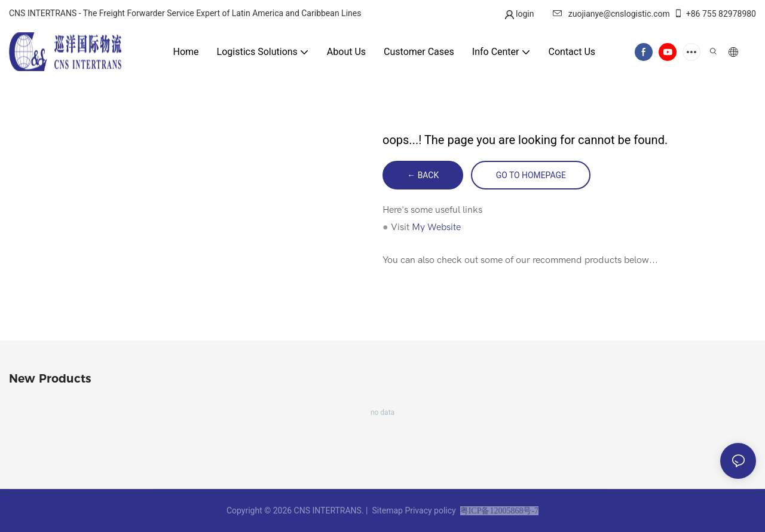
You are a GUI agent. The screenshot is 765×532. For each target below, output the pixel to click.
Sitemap (387, 510)
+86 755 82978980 (715, 14)
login (524, 14)
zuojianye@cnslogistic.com (611, 14)
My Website (436, 227)
